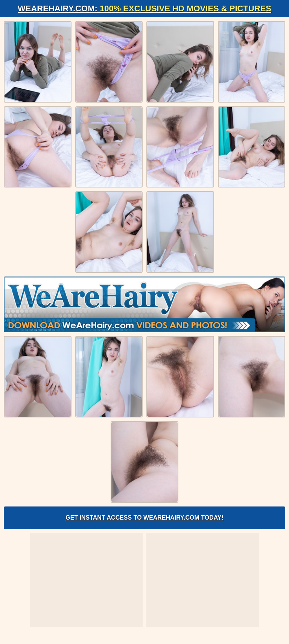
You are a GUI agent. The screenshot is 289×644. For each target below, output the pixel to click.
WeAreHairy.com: (144, 8)
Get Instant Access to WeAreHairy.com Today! (144, 518)
